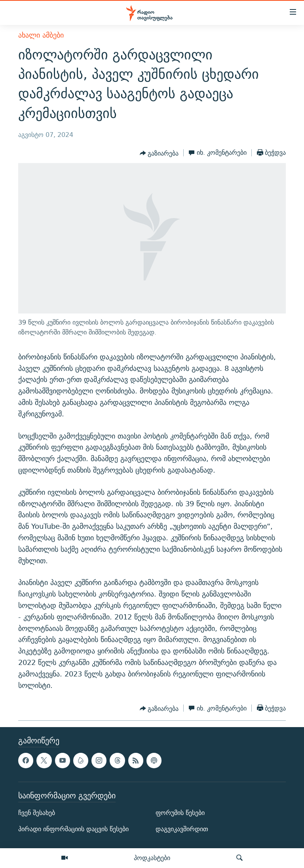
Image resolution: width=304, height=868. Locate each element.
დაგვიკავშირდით (182, 829)
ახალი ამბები (41, 35)
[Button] (159, 154)
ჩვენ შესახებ (37, 813)
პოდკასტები (152, 858)
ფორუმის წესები (180, 813)
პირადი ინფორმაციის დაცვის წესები (73, 829)
